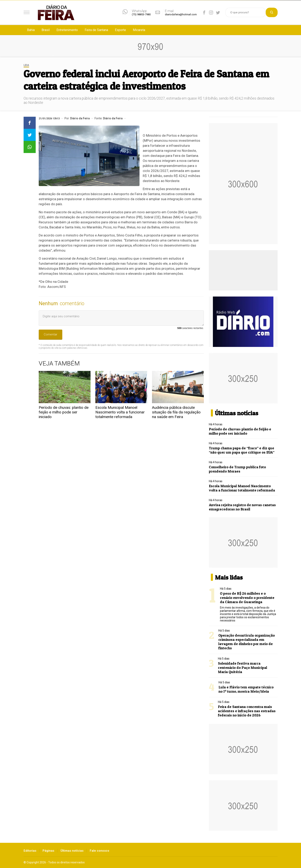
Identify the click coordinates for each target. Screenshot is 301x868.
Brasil (46, 30)
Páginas (48, 851)
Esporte (120, 30)
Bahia (31, 30)
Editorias (30, 851)
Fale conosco (99, 851)
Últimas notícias (72, 851)
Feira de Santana (96, 30)
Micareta (139, 30)
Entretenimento (67, 30)
